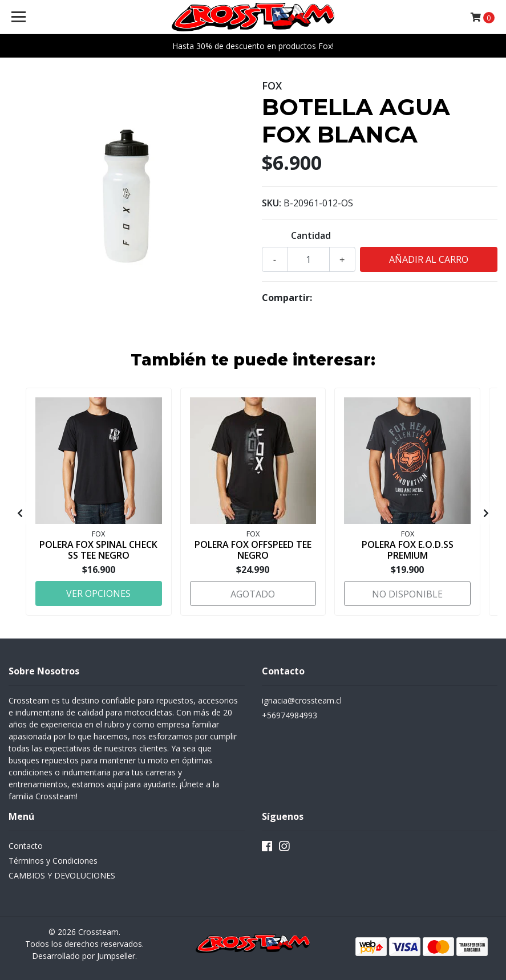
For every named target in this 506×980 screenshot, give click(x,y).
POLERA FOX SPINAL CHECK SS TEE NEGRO (98, 550)
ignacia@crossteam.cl (302, 700)
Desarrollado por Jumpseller (84, 956)
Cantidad (311, 235)
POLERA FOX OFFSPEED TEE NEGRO (253, 550)
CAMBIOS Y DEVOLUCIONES (62, 875)
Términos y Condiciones (53, 861)
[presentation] (20, 513)
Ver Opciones (98, 593)
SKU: (272, 203)
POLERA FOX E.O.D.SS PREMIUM (408, 550)
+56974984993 (290, 715)
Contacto (26, 846)
